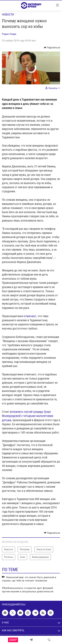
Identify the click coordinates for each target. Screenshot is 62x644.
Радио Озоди (9, 34)
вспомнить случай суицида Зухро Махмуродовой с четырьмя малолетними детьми (28, 416)
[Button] (52, 48)
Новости (8, 14)
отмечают (30, 316)
